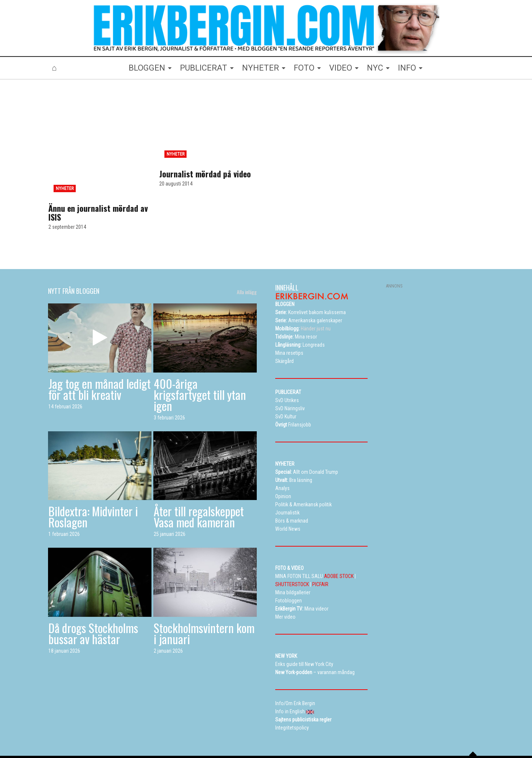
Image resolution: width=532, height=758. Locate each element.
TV (200, 730)
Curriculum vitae (354, 730)
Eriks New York (296, 730)
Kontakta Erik (393, 730)
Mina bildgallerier (171, 730)
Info (325, 730)
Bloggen (137, 730)
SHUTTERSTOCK (292, 550)
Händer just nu (303, 294)
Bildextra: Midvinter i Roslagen (93, 482)
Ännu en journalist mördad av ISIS (98, 178)
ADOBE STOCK (339, 542)
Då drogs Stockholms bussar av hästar (93, 599)
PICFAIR (320, 550)
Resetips (221, 730)
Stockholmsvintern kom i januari (204, 599)
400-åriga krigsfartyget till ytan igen (200, 360)
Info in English (430, 730)
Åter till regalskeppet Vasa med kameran (199, 482)
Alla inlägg (247, 258)
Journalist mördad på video (205, 174)
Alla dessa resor (255, 730)
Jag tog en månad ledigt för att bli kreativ (100, 354)
